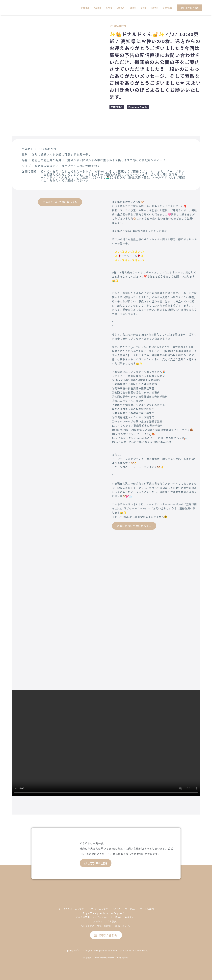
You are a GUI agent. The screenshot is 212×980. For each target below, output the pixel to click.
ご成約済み (117, 107)
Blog (144, 8)
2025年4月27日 (118, 26)
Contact (167, 8)
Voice (133, 8)
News (155, 8)
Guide (98, 8)
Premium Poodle (138, 107)
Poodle (85, 8)
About (121, 8)
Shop (109, 8)
